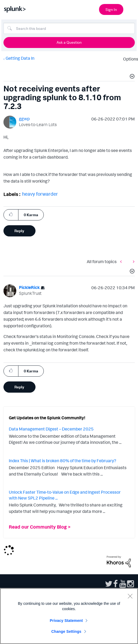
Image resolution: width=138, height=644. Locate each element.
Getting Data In (20, 58)
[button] (131, 77)
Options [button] (129, 59)
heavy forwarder (40, 194)
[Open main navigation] (131, 9)
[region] (69, 616)
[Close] (130, 596)
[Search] (69, 28)
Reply (19, 231)
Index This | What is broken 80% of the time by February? (62, 461)
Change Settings (66, 631)
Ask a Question (69, 42)
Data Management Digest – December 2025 (51, 429)
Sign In (111, 9)
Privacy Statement (66, 621)
